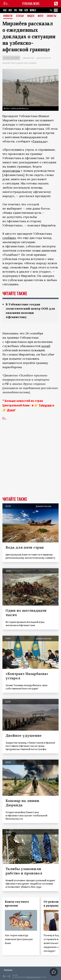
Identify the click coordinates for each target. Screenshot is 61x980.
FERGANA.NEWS (31, 4)
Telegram (45, 405)
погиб (46, 346)
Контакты (8, 970)
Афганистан (28, 58)
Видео (31, 16)
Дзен (11, 410)
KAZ (5, 10)
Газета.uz (39, 141)
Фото (41, 16)
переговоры (11, 171)
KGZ (10, 10)
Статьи (20, 16)
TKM (21, 10)
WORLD (33, 10)
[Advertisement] (30, 464)
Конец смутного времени (17, 904)
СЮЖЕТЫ (52, 16)
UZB (26, 10)
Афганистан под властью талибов (19, 63)
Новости (8, 16)
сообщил (9, 238)
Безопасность (44, 58)
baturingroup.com (34, 977)
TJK (15, 10)
